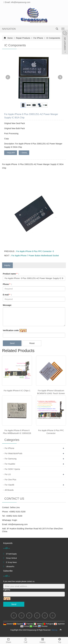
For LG (8, 474)
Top (59, 640)
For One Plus (10, 480)
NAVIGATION (9, 29)
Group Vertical (11, 558)
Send (12, 343)
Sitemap (55, 630)
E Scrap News (11, 562)
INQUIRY (11, 153)
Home (10, 38)
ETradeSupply (11, 554)
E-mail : (7, 295)
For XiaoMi (9, 485)
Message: (7, 305)
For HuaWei (10, 464)
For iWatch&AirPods (13, 453)
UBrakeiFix (10, 567)
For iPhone (38, 38)
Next (60, 77)
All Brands (9, 490)
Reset (32, 343)
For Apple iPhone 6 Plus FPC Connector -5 (35, 251)
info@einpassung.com (18, 524)
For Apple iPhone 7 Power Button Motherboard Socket (35, 256)
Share (8, 640)
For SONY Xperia (12, 469)
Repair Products (23, 38)
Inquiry (42, 640)
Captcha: (7, 590)
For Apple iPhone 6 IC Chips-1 (17, 391)
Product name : (11, 274)
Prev (8, 77)
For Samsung (11, 459)
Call (25, 640)
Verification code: (11, 330)
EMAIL (24, 153)
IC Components (53, 38)
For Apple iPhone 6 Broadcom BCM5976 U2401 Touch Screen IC (51, 393)
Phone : (7, 284)
